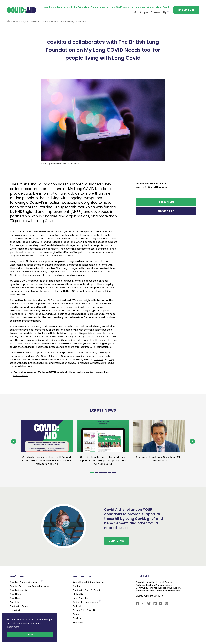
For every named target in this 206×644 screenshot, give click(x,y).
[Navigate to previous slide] (14, 441)
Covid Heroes (17, 594)
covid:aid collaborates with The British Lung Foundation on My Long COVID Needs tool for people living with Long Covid (106, 7)
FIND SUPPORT (186, 10)
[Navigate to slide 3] (101, 472)
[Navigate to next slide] (192, 441)
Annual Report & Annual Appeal (88, 582)
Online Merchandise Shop (87, 602)
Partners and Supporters (168, 591)
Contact (77, 586)
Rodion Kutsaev (59, 163)
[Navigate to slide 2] (96, 472)
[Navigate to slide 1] (92, 472)
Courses (99, 360)
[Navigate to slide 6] (114, 472)
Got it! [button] (30, 634)
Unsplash (74, 163)
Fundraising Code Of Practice (88, 590)
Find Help (14, 602)
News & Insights (81, 598)
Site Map (77, 618)
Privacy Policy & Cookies (85, 610)
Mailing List (78, 594)
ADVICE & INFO (166, 211)
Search (76, 614)
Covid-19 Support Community (58, 356)
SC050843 (158, 596)
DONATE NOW (117, 541)
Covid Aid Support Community (27, 582)
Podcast (77, 606)
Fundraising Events (19, 606)
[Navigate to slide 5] (110, 472)
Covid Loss (15, 598)
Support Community (153, 12)
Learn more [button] (13, 627)
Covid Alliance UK (19, 590)
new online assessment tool (80, 249)
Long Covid (16, 610)
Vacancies (78, 622)
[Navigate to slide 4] (105, 472)
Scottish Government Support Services (29, 586)
